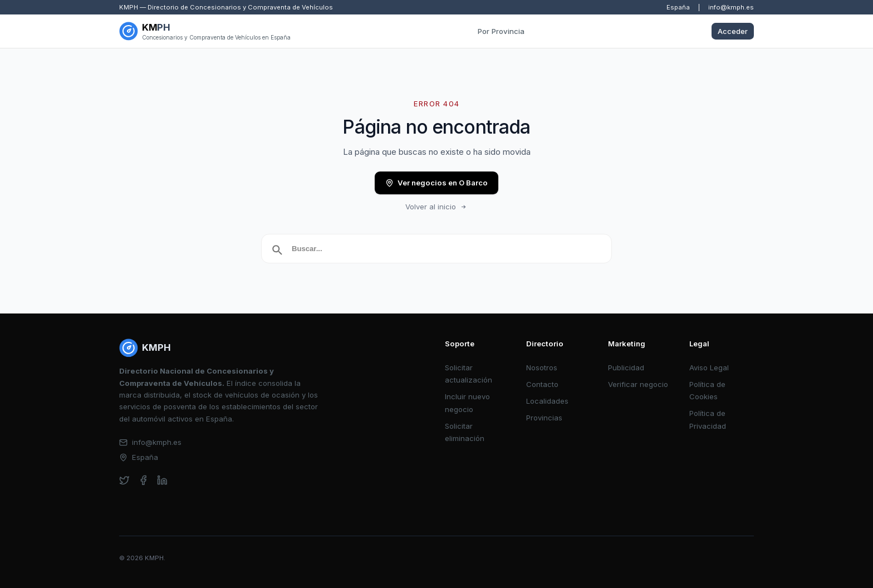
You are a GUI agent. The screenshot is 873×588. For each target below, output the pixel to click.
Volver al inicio (436, 207)
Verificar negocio (638, 384)
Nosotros (542, 367)
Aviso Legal (709, 367)
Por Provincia (501, 31)
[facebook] (143, 480)
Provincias (544, 418)
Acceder (733, 31)
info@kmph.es (731, 7)
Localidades (547, 401)
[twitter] (124, 480)
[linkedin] (162, 480)
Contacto (542, 384)
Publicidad (626, 367)
